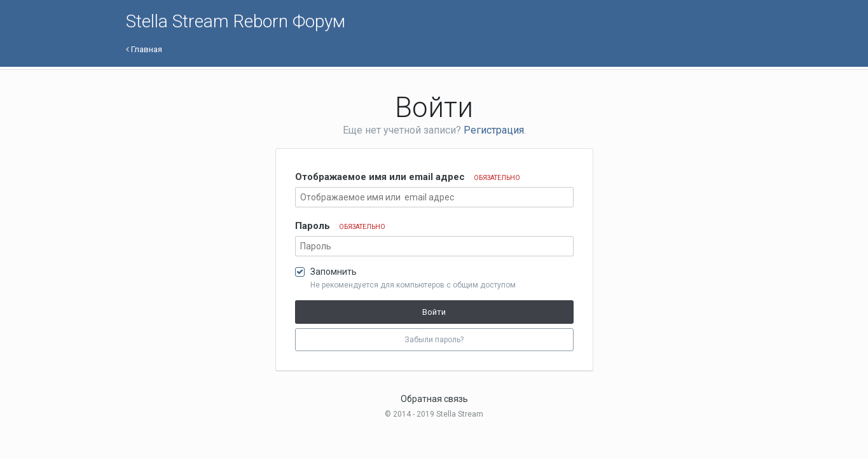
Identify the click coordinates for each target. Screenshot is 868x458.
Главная (144, 49)
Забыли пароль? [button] (434, 340)
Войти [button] (434, 312)
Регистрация (494, 130)
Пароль (340, 226)
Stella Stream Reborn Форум (236, 21)
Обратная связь (434, 399)
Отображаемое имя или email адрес (408, 177)
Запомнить (334, 272)
